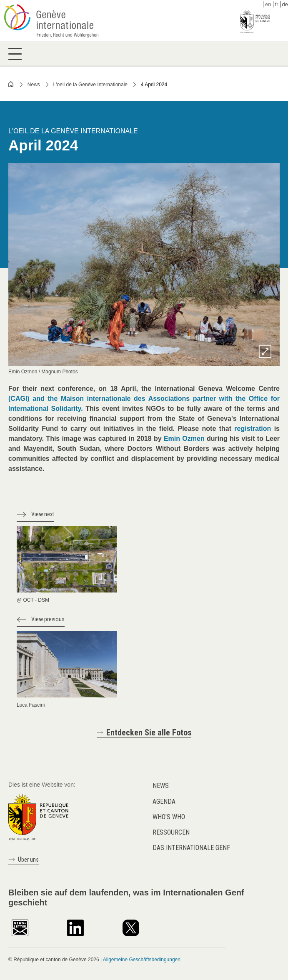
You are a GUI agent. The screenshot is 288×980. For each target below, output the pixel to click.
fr (277, 4)
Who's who (169, 817)
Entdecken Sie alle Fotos (149, 732)
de (285, 4)
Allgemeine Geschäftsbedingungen (142, 960)
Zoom (265, 352)
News (34, 85)
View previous (48, 619)
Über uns (28, 860)
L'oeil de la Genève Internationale (90, 85)
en (268, 4)
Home (11, 84)
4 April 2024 (154, 85)
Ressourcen (171, 832)
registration (253, 429)
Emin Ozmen (184, 439)
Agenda (164, 801)
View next (43, 514)
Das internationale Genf (191, 848)
